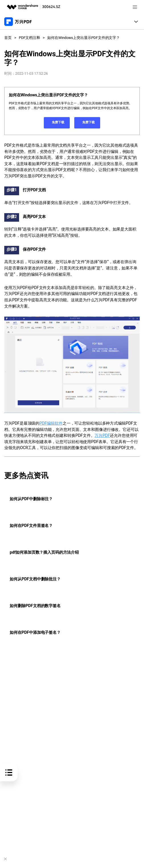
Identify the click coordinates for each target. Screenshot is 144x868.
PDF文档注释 (29, 38)
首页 (8, 38)
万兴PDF (102, 436)
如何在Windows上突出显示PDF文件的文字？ (84, 38)
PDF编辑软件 (51, 423)
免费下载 (57, 123)
